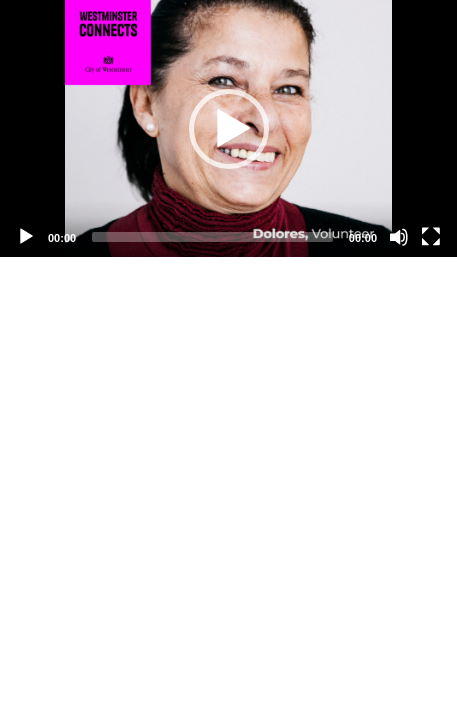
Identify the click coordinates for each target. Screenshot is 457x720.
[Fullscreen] (431, 237)
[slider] (212, 237)
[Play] (26, 237)
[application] (228, 128)
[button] (229, 129)
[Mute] (399, 237)
